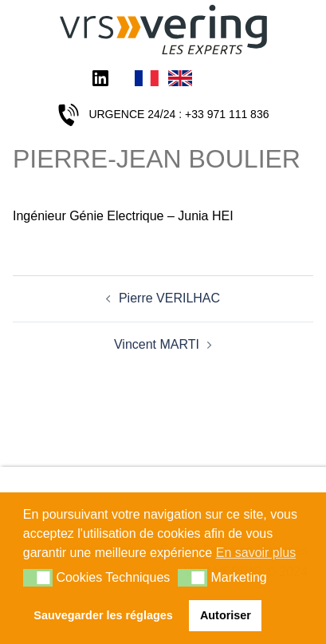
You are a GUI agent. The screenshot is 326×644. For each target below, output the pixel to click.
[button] (38, 578)
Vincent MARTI (157, 344)
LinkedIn (100, 80)
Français (147, 80)
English (180, 80)
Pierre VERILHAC (169, 298)
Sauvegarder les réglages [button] (103, 615)
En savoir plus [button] (256, 553)
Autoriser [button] (226, 615)
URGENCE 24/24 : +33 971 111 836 (179, 114)
